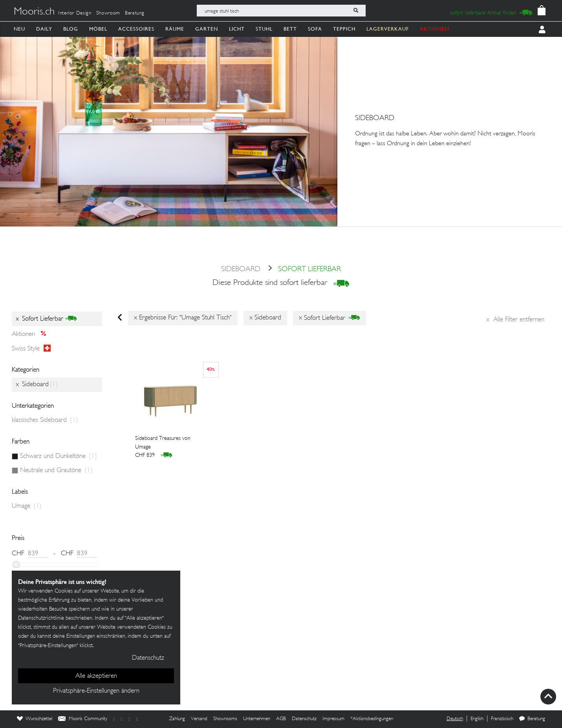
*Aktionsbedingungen (372, 719)
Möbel (98, 29)
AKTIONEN (435, 29)
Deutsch (455, 719)
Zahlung (177, 719)
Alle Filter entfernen (515, 320)
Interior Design (75, 13)
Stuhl (264, 29)
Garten (207, 29)
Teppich (344, 29)
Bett (290, 29)
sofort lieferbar (302, 270)
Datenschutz (304, 719)
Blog (71, 29)
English (477, 719)
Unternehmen (257, 719)
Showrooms (225, 719)
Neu (19, 29)
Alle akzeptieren (96, 676)
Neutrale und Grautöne (56, 471)
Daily (44, 29)
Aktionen (31, 334)
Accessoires (136, 29)
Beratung (135, 13)
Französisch (502, 719)
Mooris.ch (34, 12)
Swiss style (31, 348)
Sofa (315, 29)
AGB (281, 719)
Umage (27, 506)
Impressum (333, 719)
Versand (199, 719)
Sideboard (241, 270)
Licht (237, 29)
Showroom (108, 13)
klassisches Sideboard (45, 420)
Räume (175, 29)
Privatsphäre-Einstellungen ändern (96, 691)
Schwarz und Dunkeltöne (59, 456)
